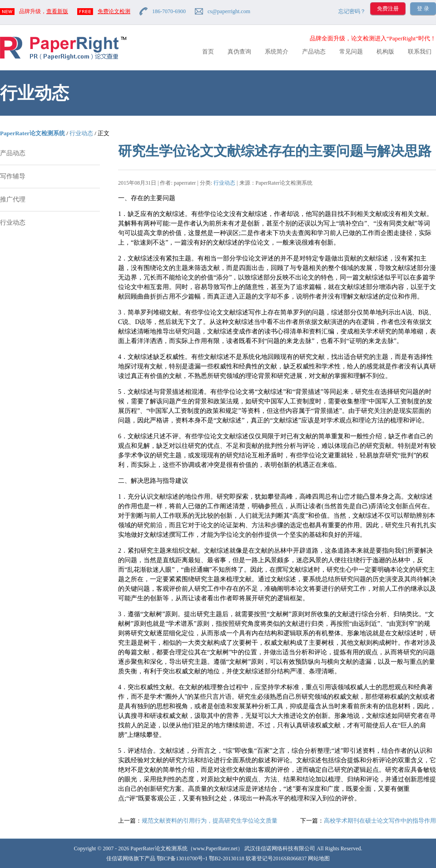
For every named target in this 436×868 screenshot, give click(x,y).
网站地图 (319, 858)
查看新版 (57, 11)
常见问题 (351, 51)
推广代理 (13, 199)
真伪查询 (239, 51)
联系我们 (420, 51)
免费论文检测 (114, 11)
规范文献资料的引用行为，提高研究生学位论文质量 (210, 821)
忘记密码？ (352, 11)
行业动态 (81, 133)
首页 (208, 51)
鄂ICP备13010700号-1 (182, 858)
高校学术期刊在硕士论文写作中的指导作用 (380, 821)
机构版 (385, 51)
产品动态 (314, 51)
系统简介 (277, 51)
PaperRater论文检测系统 (32, 133)
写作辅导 (13, 176)
